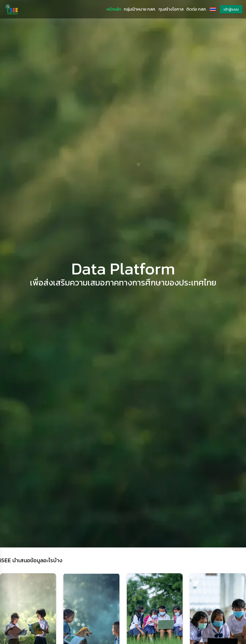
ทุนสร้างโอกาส (171, 9)
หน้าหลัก (114, 9)
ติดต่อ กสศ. (196, 9)
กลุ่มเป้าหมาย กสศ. (140, 9)
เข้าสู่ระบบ (231, 9)
